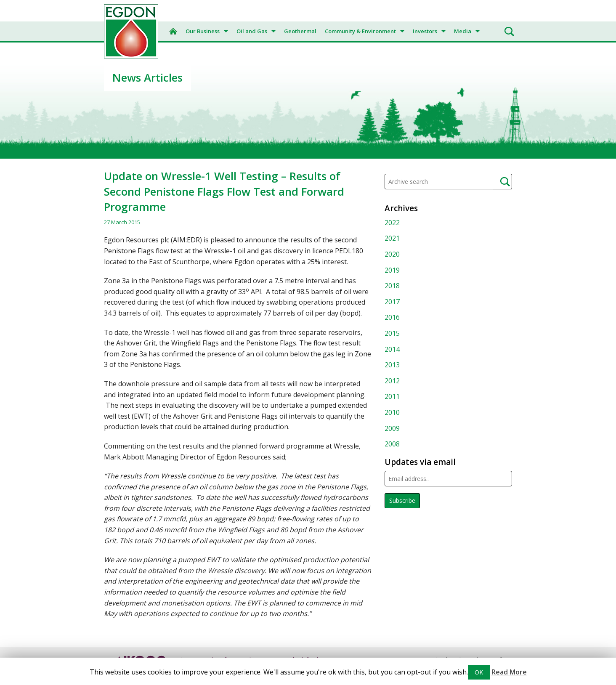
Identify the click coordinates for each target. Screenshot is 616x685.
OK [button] (479, 672)
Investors (425, 31)
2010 (392, 412)
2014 (392, 349)
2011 (392, 396)
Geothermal (300, 31)
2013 (392, 365)
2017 (392, 302)
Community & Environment (360, 31)
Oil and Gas (252, 31)
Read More (509, 672)
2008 (392, 444)
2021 (392, 238)
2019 (392, 270)
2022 (392, 223)
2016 (392, 317)
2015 (392, 333)
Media (463, 31)
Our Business (203, 31)
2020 (392, 254)
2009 (392, 428)
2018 (392, 286)
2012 (392, 381)
